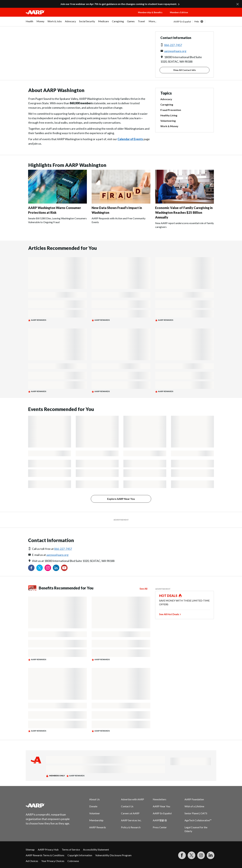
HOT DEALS (168, 596)
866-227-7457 (173, 45)
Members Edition (179, 12)
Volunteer (95, 813)
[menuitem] (30, 23)
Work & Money (169, 126)
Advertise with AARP (133, 799)
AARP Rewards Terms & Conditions (45, 855)
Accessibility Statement (96, 849)
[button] (205, 15)
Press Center (160, 827)
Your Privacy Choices (53, 861)
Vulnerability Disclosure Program (113, 855)
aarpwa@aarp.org (175, 51)
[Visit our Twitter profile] (40, 568)
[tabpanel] (195, 21)
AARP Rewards (98, 827)
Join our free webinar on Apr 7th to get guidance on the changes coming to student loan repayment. (119, 4)
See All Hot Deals (169, 614)
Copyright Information (80, 855)
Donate (93, 806)
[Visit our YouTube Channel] (64, 568)
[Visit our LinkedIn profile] (56, 568)
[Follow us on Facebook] (31, 568)
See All (143, 589)
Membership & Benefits (150, 12)
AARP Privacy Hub (48, 849)
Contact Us (127, 806)
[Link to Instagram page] (48, 568)
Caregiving (167, 105)
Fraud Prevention (171, 110)
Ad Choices (32, 861)
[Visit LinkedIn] (211, 855)
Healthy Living (169, 115)
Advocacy (166, 99)
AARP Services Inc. (131, 820)
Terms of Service (71, 849)
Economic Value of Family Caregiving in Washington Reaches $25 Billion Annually (184, 212)
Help (197, 21)
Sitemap (30, 849)
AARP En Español (182, 22)
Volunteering (168, 121)
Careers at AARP (130, 813)
